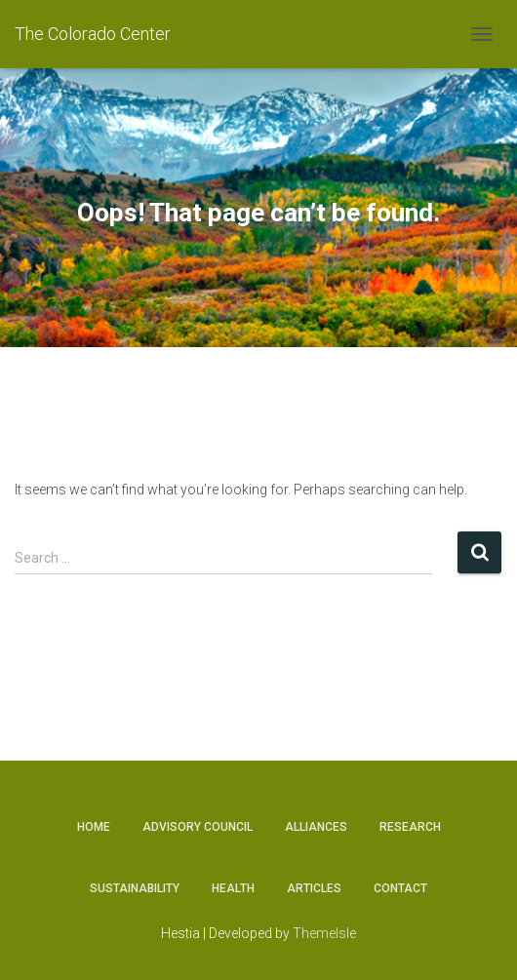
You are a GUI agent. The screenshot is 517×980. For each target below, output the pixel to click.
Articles (314, 888)
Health (233, 888)
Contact (400, 888)
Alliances (316, 827)
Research (410, 827)
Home (94, 827)
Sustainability (135, 888)
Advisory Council (198, 827)
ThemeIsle (324, 933)
